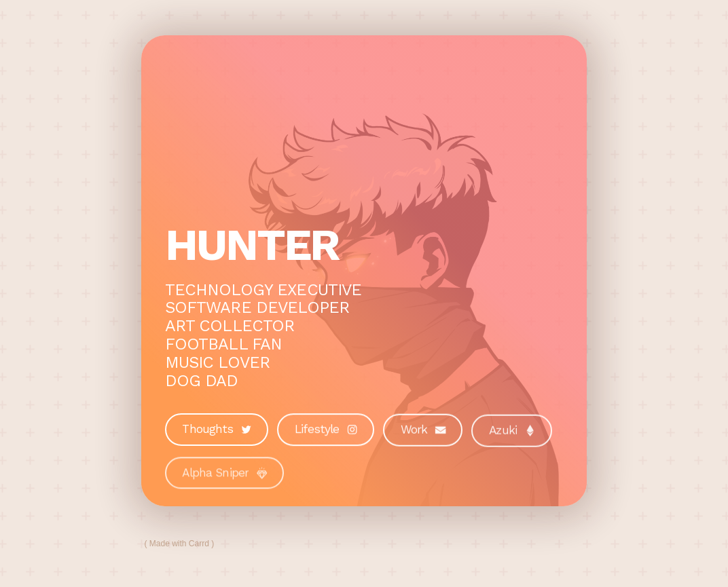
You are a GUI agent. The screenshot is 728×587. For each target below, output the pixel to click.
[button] (217, 430)
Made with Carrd (179, 544)
